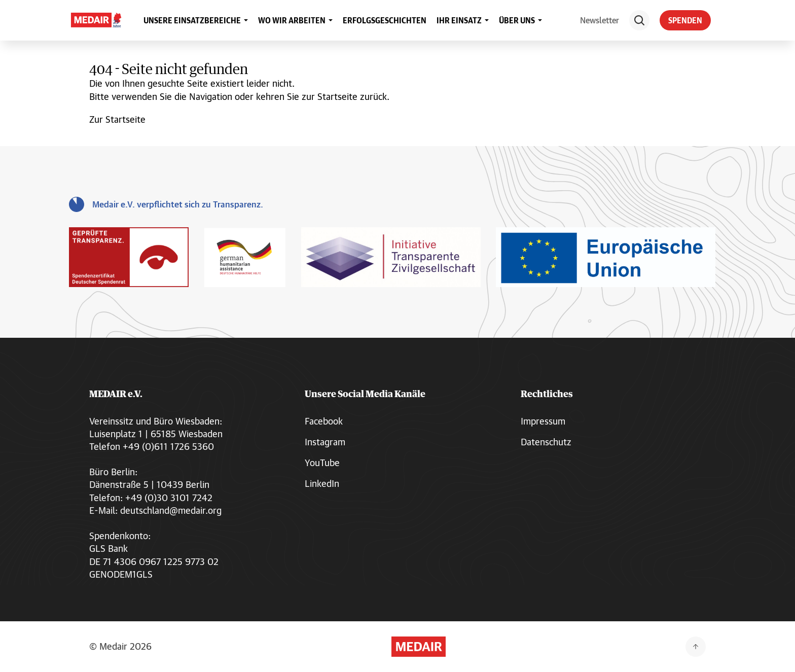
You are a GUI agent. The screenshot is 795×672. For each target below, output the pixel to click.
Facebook (324, 421)
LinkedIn (322, 483)
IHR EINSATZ (459, 20)
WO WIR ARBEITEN (292, 20)
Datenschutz (546, 442)
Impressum (543, 421)
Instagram (325, 442)
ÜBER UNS (517, 20)
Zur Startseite (117, 119)
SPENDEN (685, 20)
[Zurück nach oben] (696, 647)
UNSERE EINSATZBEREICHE (192, 20)
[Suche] (639, 20)
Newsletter (600, 20)
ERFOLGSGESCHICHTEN (385, 20)
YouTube (322, 463)
